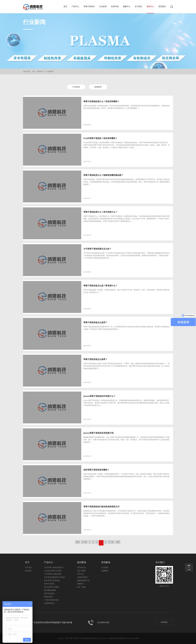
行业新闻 (49, 71)
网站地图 (120, 638)
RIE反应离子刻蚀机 (52, 587)
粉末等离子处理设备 (52, 581)
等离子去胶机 (49, 584)
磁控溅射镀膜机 (50, 590)
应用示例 (115, 6)
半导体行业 (81, 568)
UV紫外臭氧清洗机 (51, 600)
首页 (65, 6)
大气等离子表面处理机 (53, 574)
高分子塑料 (81, 571)
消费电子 (80, 584)
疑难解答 (98, 87)
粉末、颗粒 (81, 587)
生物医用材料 (82, 577)
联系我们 (162, 6)
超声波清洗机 (49, 593)
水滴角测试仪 (49, 603)
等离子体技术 (89, 6)
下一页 (111, 542)
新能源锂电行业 (83, 581)
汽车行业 (80, 574)
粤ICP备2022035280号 (131, 638)
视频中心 (127, 6)
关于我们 (138, 6)
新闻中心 (150, 6)
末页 (118, 542)
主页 (33, 71)
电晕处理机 (48, 597)
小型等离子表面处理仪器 (54, 568)
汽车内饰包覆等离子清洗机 (54, 577)
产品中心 (75, 6)
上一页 (84, 542)
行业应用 (103, 6)
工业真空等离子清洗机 (53, 571)
